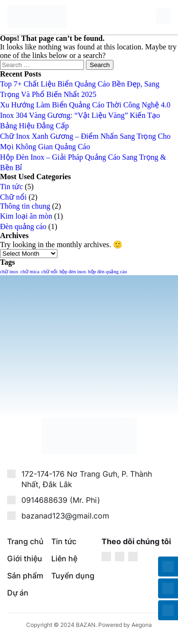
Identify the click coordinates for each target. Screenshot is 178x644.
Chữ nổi (13, 197)
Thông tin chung (25, 206)
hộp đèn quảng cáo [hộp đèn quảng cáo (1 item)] (107, 272)
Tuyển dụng (73, 576)
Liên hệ (64, 558)
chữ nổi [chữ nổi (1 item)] (49, 272)
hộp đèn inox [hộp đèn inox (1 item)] (73, 272)
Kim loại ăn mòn (26, 216)
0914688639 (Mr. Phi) (61, 500)
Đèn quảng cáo (23, 226)
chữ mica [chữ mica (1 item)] (30, 272)
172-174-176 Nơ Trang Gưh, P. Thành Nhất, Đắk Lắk (87, 479)
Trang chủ (25, 541)
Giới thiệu (25, 558)
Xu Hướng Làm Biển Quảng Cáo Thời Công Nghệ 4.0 (85, 105)
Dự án (18, 593)
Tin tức (11, 187)
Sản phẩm (25, 576)
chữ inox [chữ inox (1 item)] (9, 272)
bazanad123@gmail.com (65, 516)
